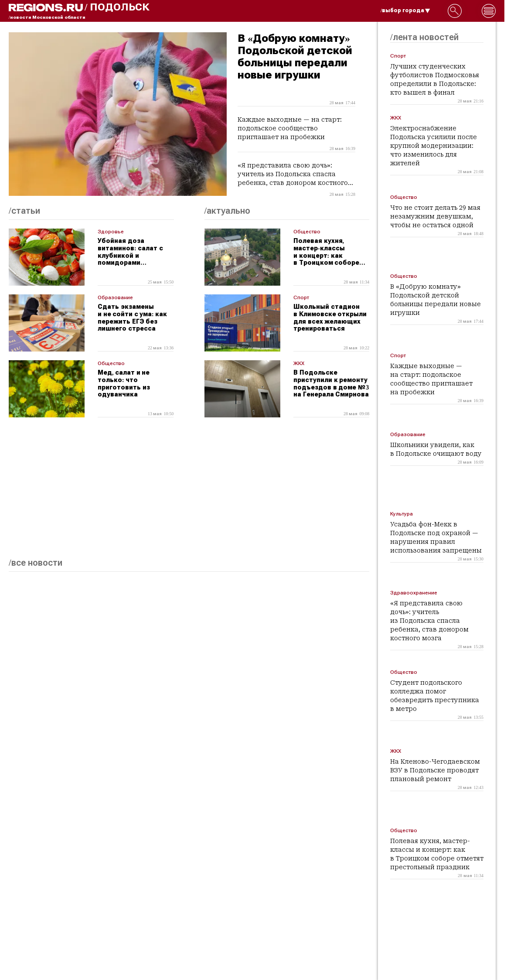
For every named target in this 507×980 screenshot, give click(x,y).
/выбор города (405, 10)
